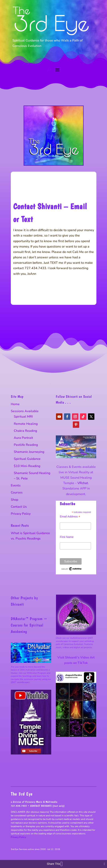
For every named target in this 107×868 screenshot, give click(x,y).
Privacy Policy (21, 514)
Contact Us (19, 507)
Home (15, 404)
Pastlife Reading (26, 445)
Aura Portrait (23, 438)
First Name (67, 537)
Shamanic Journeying (29, 452)
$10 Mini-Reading (27, 466)
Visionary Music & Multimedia (41, 802)
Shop (14, 500)
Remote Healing (26, 424)
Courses (17, 492)
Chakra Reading (25, 431)
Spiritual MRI (23, 417)
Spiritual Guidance (27, 459)
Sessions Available (25, 411)
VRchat (83, 483)
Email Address (70, 517)
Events (16, 485)
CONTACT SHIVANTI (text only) (47, 806)
